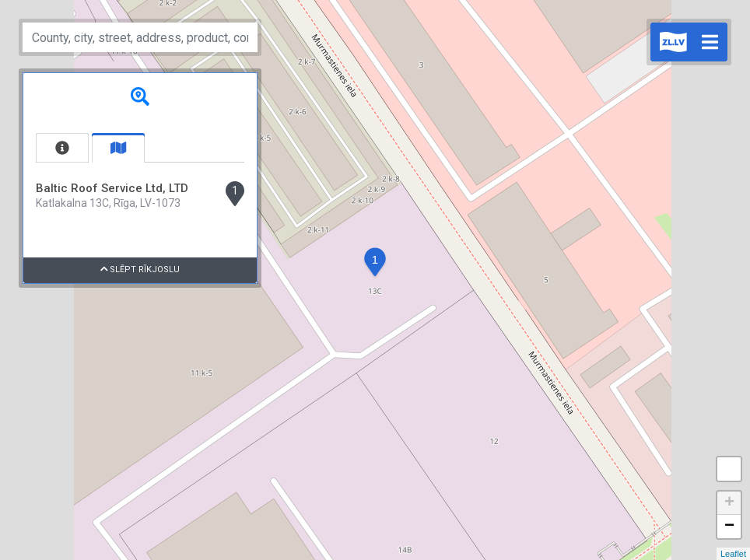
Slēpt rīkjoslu (140, 269)
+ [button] (729, 503)
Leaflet (733, 554)
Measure (729, 469)
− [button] (729, 527)
